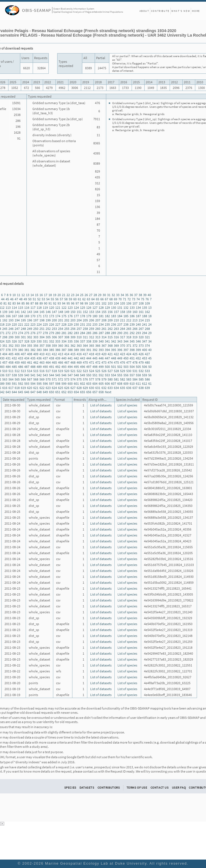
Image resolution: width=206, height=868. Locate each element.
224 (39, 324)
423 (123, 354)
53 (43, 299)
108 (141, 303)
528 (116, 371)
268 (147, 329)
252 (48, 329)
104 (116, 303)
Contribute (160, 11)
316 (116, 337)
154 (98, 312)
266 (135, 329)
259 (92, 329)
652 (64, 392)
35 (127, 295)
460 (23, 362)
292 (132, 333)
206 (92, 320)
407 (23, 354)
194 (17, 320)
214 (141, 320)
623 (48, 388)
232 (89, 324)
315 (110, 337)
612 (145, 383)
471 (92, 362)
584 (135, 379)
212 (129, 320)
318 (129, 337)
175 (64, 316)
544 (52, 375)
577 (92, 379)
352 (11, 345)
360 (61, 345)
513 (23, 371)
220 (14, 324)
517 (48, 371)
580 (110, 379)
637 (135, 388)
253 (54, 329)
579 (104, 379)
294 (145, 333)
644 (14, 392)
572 (61, 379)
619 (23, 388)
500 (107, 367)
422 (116, 354)
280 (58, 333)
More (196, 11)
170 (33, 316)
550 (89, 375)
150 (73, 312)
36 (131, 295)
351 (5, 345)
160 (135, 312)
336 (76, 341)
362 (73, 345)
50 (30, 299)
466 (61, 362)
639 (147, 388)
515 (36, 371)
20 (59, 295)
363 (79, 345)
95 (68, 303)
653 (70, 392)
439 (58, 358)
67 (107, 299)
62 (84, 299)
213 (135, 320)
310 (79, 337)
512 (17, 371)
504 (132, 367)
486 (21, 367)
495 (76, 367)
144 (36, 312)
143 (30, 312)
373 (141, 345)
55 (52, 299)
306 (54, 337)
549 (83, 375)
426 (141, 354)
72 (129, 299)
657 (95, 392)
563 (5, 379)
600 (70, 383)
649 (45, 392)
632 (104, 388)
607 (114, 383)
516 (42, 371)
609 (126, 383)
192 (5, 320)
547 (70, 375)
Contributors (109, 788)
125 (83, 307)
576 (85, 379)
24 (77, 295)
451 (132, 358)
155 (104, 312)
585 (141, 379)
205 (85, 320)
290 (120, 333)
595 (39, 383)
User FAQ (179, 788)
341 (107, 341)
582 (123, 379)
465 (54, 362)
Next (108, 392)
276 (33, 333)
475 (116, 362)
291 (126, 333)
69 (116, 299)
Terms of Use (137, 788)
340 (101, 341)
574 (73, 379)
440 (64, 358)
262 (110, 329)
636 (129, 388)
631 (98, 388)
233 (95, 324)
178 (83, 316)
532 (141, 371)
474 (110, 362)
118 (39, 307)
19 (55, 295)
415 (73, 354)
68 (111, 299)
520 (67, 371)
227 (58, 324)
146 (48, 312)
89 (41, 303)
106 (129, 303)
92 (55, 303)
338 (89, 341)
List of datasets (101, 405)
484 (8, 367)
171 (39, 316)
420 (104, 354)
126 (89, 307)
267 (141, 329)
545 (58, 375)
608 (120, 383)
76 (147, 299)
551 (95, 375)
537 (8, 375)
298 (5, 337)
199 (48, 320)
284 (83, 333)
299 (11, 337)
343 (120, 341)
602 (83, 383)
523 (85, 371)
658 (101, 392)
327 (21, 341)
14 (32, 295)
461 (30, 362)
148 (61, 312)
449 (120, 358)
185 (126, 316)
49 (25, 299)
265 (129, 329)
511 (11, 371)
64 (93, 299)
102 (104, 303)
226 (52, 324)
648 (39, 392)
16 (41, 295)
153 (92, 312)
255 (67, 329)
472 (98, 362)
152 (85, 312)
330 (39, 341)
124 (76, 307)
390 (83, 350)
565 (17, 379)
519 (61, 371)
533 (147, 371)
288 (107, 333)
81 (5, 303)
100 (92, 303)
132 (126, 307)
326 (14, 341)
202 (67, 320)
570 (48, 379)
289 (114, 333)
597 (52, 383)
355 (30, 345)
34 (122, 295)
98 (82, 303)
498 (95, 367)
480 (147, 362)
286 (95, 333)
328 (27, 341)
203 (73, 320)
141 (17, 312)
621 (36, 388)
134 (138, 307)
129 (107, 307)
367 (104, 345)
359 (54, 345)
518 (54, 371)
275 (27, 333)
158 (123, 312)
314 (104, 337)
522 (79, 371)
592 (21, 383)
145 (42, 312)
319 (135, 337)
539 (21, 375)
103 (110, 303)
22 (68, 295)
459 (17, 362)
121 (58, 307)
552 (101, 375)
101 (98, 303)
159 (129, 312)
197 (36, 320)
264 (123, 329)
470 (85, 362)
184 (120, 316)
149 (67, 312)
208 (104, 320)
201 (61, 320)
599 (64, 383)
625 (61, 388)
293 (138, 333)
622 (42, 388)
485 (14, 367)
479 (141, 362)
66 (102, 299)
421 (110, 354)
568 (36, 379)
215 (147, 320)
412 (54, 354)
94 (64, 303)
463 (42, 362)
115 (21, 307)
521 (73, 371)
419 (98, 354)
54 (48, 299)
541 (33, 375)
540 (27, 375)
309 (73, 337)
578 (98, 379)
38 (140, 295)
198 (42, 320)
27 (91, 295)
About (144, 11)
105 (123, 303)
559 (145, 375)
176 (70, 316)
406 (17, 354)
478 (135, 362)
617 (11, 388)
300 (17, 337)
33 (118, 295)
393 (101, 350)
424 (129, 354)
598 (58, 383)
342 (114, 341)
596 (45, 383)
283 (76, 333)
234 (101, 324)
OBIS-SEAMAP (36, 10)
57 (61, 299)
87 (32, 303)
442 (76, 358)
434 (27, 358)
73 (134, 299)
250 (36, 329)
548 (76, 375)
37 (136, 295)
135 (145, 307)
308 (67, 337)
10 (14, 295)
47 (16, 299)
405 (11, 354)
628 (79, 388)
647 (33, 392)
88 (37, 303)
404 (5, 354)
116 (27, 307)
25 (82, 295)
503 (126, 367)
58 (66, 299)
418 (92, 354)
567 (30, 379)
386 (58, 350)
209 (110, 320)
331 (45, 341)
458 (11, 362)
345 (132, 341)
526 (104, 371)
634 (116, 388)
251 (42, 329)
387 (64, 350)
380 (21, 350)
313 (98, 337)
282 (70, 333)
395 (114, 350)
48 (21, 299)
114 (14, 307)
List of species (127, 405)
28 (95, 295)
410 (42, 354)
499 (101, 367)
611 (138, 383)
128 (101, 307)
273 (14, 333)
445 (95, 358)
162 (147, 312)
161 (141, 312)
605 (101, 383)
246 (11, 329)
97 (77, 303)
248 (23, 329)
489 (39, 367)
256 (73, 329)
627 (73, 388)
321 (147, 337)
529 (123, 371)
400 (145, 350)
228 (64, 324)
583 (129, 379)
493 (64, 367)
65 (98, 299)
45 (7, 299)
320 (141, 337)
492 (58, 367)
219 (8, 324)
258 (85, 329)
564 (11, 379)
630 (92, 388)
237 (120, 324)
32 (113, 295)
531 (135, 371)
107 (135, 303)
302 (30, 337)
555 (120, 375)
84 (19, 303)
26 (86, 295)
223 (33, 324)
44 (3, 299)
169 (27, 316)
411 (48, 354)
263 (116, 329)
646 (27, 392)
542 (39, 375)
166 (8, 316)
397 (126, 350)
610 (132, 383)
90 (46, 303)
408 (30, 354)
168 (21, 316)
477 (129, 362)
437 (45, 358)
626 (67, 388)
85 (23, 303)
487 (27, 367)
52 (39, 299)
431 (8, 358)
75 (143, 299)
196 (30, 320)
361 (67, 345)
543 (45, 375)
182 (107, 316)
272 (8, 333)
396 (120, 350)
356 (36, 345)
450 (126, 358)
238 (126, 324)
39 (145, 295)
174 (58, 316)
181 (101, 316)
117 (33, 307)
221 (21, 324)
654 (76, 392)
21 (64, 295)
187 (138, 316)
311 (85, 337)
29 (100, 295)
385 (52, 350)
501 (114, 367)
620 (30, 388)
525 (98, 371)
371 (129, 345)
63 (88, 299)
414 (67, 354)
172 (45, 316)
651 (58, 392)
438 (52, 358)
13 (28, 295)
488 (33, 367)
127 (95, 307)
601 (76, 383)
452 (138, 358)
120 (52, 307)
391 (89, 350)
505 (138, 367)
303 (36, 337)
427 (147, 354)
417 (85, 354)
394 (107, 350)
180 (95, 316)
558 (138, 375)
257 (79, 329)
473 (104, 362)
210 (116, 320)
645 (21, 392)
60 (75, 299)
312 (92, 337)
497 (89, 367)
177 (76, 316)
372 (135, 345)
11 (19, 295)
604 (95, 383)
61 (79, 299)
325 (8, 341)
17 (46, 295)
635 (123, 388)
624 (54, 388)
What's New (181, 11)
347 (145, 341)
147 (54, 312)
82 (10, 303)
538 (14, 375)
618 (17, 388)
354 (23, 345)
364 (85, 345)
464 (48, 362)
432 (14, 358)
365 (92, 345)
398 (132, 350)
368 (110, 345)
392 (95, 350)
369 (116, 345)
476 (123, 362)
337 (83, 341)
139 (5, 312)
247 (17, 329)
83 (14, 303)
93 (59, 303)
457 (5, 362)
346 (138, 341)
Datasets (87, 788)
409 (36, 354)
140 (11, 312)
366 (98, 345)
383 (39, 350)
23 (73, 295)
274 (21, 333)
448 (114, 358)
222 (27, 324)
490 (45, 367)
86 (28, 303)
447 (107, 358)
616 (5, 388)
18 (50, 295)
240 (138, 324)
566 (23, 379)
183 (114, 316)
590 (8, 383)
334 (64, 341)
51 (34, 299)
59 (70, 299)
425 (135, 354)
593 (27, 383)
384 (45, 350)
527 (110, 371)
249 (30, 329)
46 (12, 299)
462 (36, 362)
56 (57, 299)
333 (58, 341)
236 (114, 324)
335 (70, 341)
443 (83, 358)
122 (64, 307)
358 (48, 345)
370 (123, 345)
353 (17, 345)
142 (23, 312)
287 (101, 333)
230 (76, 324)
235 (107, 324)
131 (120, 307)
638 (141, 388)
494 (70, 367)
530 (129, 371)
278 (45, 333)
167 (14, 316)
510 (5, 371)
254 (61, 329)
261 (104, 329)
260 (98, 329)
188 (145, 316)
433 (21, 358)
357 (42, 345)
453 (145, 358)
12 (23, 295)
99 (86, 303)
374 (147, 345)
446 (101, 358)
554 (114, 375)
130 (114, 307)
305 (48, 337)
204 (79, 320)
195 (23, 320)
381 (27, 350)
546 (64, 375)
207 (98, 320)
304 (42, 337)
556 (126, 375)
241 (145, 324)
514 (30, 371)
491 (52, 367)
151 (79, 312)
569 (42, 379)
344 (126, 341)
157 (116, 312)
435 (33, 358)
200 (54, 320)
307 (61, 337)
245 (5, 329)
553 (107, 375)
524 (92, 371)
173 (52, 316)
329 (33, 341)
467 (67, 362)
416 (79, 354)
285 (89, 333)
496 (83, 367)
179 (89, 316)
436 (39, 358)
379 (14, 350)
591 (14, 383)
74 (138, 299)
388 (70, 350)
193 (11, 320)
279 (52, 333)
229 (70, 324)
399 (138, 350)
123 (70, 307)
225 (45, 324)
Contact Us (160, 788)
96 (73, 303)
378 (8, 350)
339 (95, 341)
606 (107, 383)
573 (67, 379)
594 (33, 383)
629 (85, 388)
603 (89, 383)
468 (73, 362)
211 (123, 320)
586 (147, 379)
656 (89, 392)
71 (125, 299)
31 (109, 295)
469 (79, 362)
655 (83, 392)
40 (149, 295)
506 (145, 367)
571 (54, 379)
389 (76, 350)
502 (120, 367)
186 (132, 316)
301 (23, 337)
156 (110, 312)
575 (79, 379)
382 (33, 350)
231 (83, 324)
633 (110, 388)
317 (123, 337)
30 (104, 295)
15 (37, 295)
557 (132, 375)
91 (50, 303)
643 (8, 392)
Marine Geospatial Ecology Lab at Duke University (96, 863)
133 (132, 307)
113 (8, 307)
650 (52, 392)
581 (116, 379)
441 (70, 358)
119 (45, 307)
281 (64, 333)
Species (70, 788)
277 (39, 333)
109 (147, 303)
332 (52, 341)
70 (120, 299)
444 (89, 358)
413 (61, 354)
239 (132, 324)
